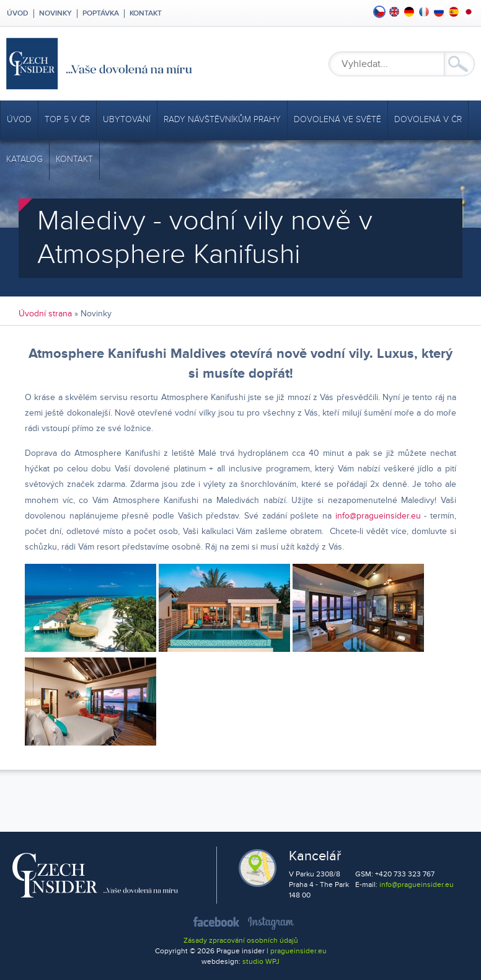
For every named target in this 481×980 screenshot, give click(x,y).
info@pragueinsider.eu (378, 516)
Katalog (24, 159)
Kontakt (146, 14)
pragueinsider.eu (298, 951)
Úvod (17, 14)
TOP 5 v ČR (67, 119)
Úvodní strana (45, 314)
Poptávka (101, 14)
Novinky (55, 14)
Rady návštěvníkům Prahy (222, 119)
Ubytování (127, 119)
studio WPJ (261, 962)
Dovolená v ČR (428, 119)
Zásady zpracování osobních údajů (241, 941)
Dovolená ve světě (338, 119)
